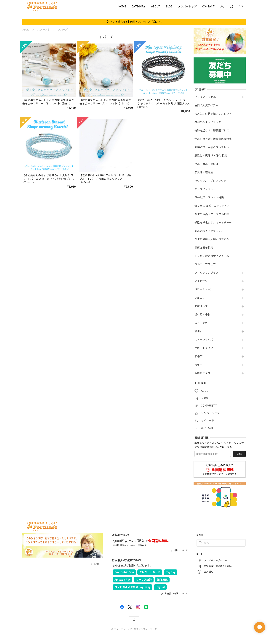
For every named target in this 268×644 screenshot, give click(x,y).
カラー (198, 365)
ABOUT (156, 7)
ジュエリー (201, 298)
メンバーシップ (187, 7)
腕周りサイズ (202, 373)
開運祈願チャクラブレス (209, 231)
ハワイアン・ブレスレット (210, 181)
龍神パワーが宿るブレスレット (213, 147)
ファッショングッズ (206, 273)
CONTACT (208, 7)
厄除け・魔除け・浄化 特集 (211, 156)
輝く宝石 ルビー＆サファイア (212, 206)
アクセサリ (201, 281)
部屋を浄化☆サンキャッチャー (213, 223)
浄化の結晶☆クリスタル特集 (212, 214)
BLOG (169, 7)
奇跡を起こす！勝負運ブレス (212, 131)
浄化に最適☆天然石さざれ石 (212, 239)
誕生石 (198, 331)
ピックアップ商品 (205, 97)
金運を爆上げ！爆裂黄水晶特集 (213, 139)
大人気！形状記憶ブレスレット (213, 114)
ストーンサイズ (204, 340)
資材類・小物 (202, 315)
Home (26, 30)
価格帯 (198, 356)
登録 (239, 454)
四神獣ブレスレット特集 (209, 197)
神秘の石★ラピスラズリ (209, 122)
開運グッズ (201, 306)
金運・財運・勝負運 (206, 164)
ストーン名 (201, 323)
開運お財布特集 (204, 248)
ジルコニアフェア (205, 264)
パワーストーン (204, 289)
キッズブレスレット (206, 189)
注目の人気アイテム (206, 105)
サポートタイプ (204, 348)
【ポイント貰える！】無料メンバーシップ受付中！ (134, 22)
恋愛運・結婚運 (204, 172)
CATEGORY (139, 7)
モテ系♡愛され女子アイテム (212, 256)
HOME (122, 7)
